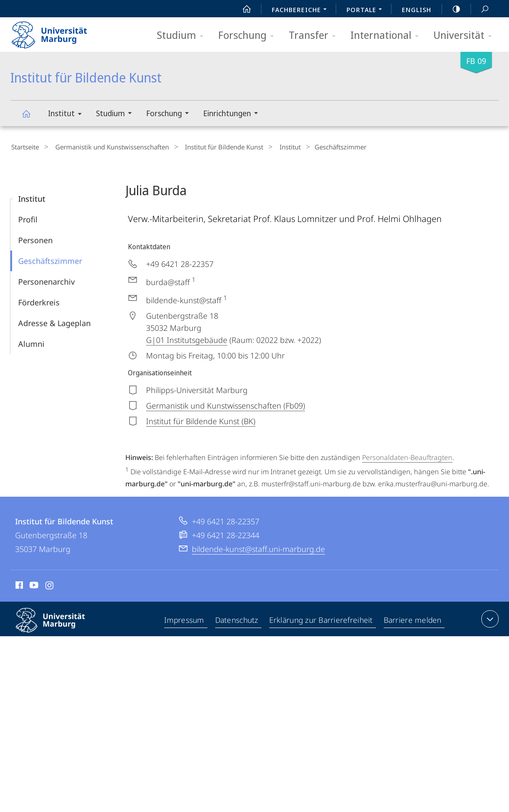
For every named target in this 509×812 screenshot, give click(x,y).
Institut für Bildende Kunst (31, 118)
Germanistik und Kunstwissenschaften (106, 146)
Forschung (249, 36)
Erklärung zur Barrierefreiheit (322, 619)
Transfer (315, 36)
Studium (183, 36)
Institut (68, 115)
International (387, 36)
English (417, 10)
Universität (465, 36)
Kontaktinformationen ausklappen (489, 617)
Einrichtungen (233, 114)
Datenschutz (237, 619)
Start (242, 9)
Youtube (33, 585)
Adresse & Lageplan (54, 321)
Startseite (24, 146)
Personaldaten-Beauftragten (407, 456)
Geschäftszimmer (50, 259)
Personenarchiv (46, 280)
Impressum (185, 619)
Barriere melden (413, 619)
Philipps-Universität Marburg (58, 625)
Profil (28, 218)
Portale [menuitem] (367, 10)
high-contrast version (452, 9)
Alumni (31, 342)
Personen (35, 238)
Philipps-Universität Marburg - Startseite (57, 32)
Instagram (50, 585)
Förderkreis (39, 301)
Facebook (18, 585)
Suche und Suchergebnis (480, 9)
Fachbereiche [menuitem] (302, 10)
